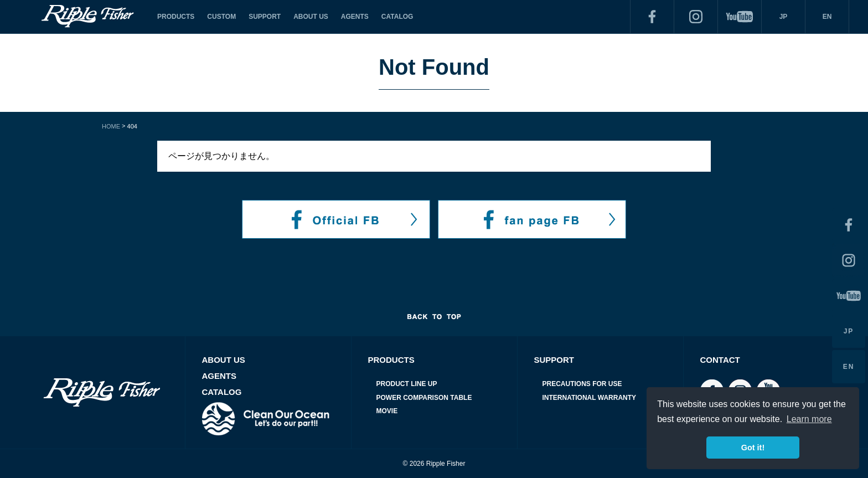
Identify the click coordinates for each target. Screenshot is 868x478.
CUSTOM (221, 17)
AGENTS (355, 17)
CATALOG (397, 17)
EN (827, 17)
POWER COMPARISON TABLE (424, 398)
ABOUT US (311, 17)
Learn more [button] (809, 419)
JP (784, 17)
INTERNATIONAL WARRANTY (590, 398)
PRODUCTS (176, 17)
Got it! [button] (753, 448)
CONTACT (720, 360)
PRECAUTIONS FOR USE (582, 384)
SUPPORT (265, 17)
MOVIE (387, 411)
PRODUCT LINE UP (407, 384)
